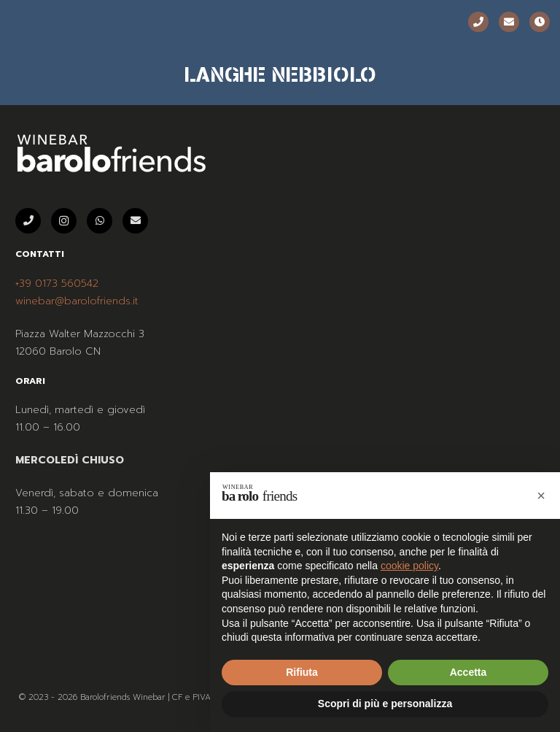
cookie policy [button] (409, 566)
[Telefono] (478, 22)
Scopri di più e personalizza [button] (385, 704)
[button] (541, 496)
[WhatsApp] (100, 221)
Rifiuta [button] (302, 672)
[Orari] (540, 22)
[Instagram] (64, 221)
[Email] (509, 22)
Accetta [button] (468, 672)
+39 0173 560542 (57, 284)
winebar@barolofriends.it (77, 301)
